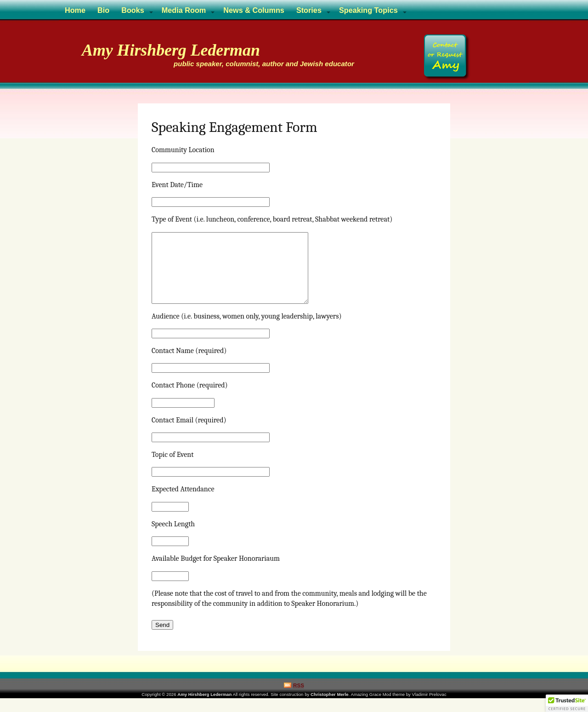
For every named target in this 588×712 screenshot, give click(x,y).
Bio (103, 10)
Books (133, 10)
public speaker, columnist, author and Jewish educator (264, 64)
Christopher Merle (330, 708)
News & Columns (254, 10)
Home (75, 10)
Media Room (184, 10)
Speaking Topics (368, 10)
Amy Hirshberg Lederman (171, 50)
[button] (567, 703)
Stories (309, 10)
